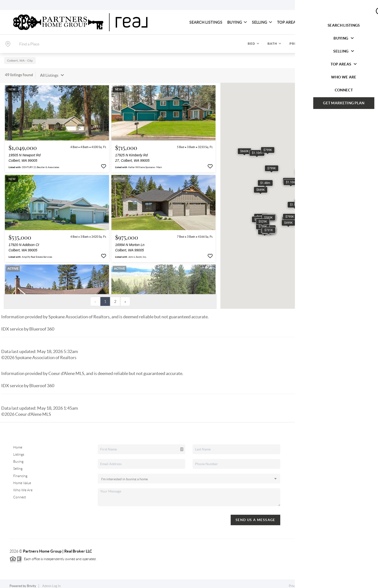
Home (18, 443)
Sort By (316, 71)
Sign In (359, 5)
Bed (254, 44)
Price (297, 44)
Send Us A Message (255, 516)
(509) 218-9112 (329, 494)
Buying (237, 22)
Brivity (32, 582)
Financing (20, 472)
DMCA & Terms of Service (333, 582)
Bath (274, 44)
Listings (19, 450)
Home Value (22, 479)
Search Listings (206, 22)
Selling (262, 22)
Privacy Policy (299, 582)
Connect (350, 22)
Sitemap (363, 582)
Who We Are (320, 22)
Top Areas (290, 22)
